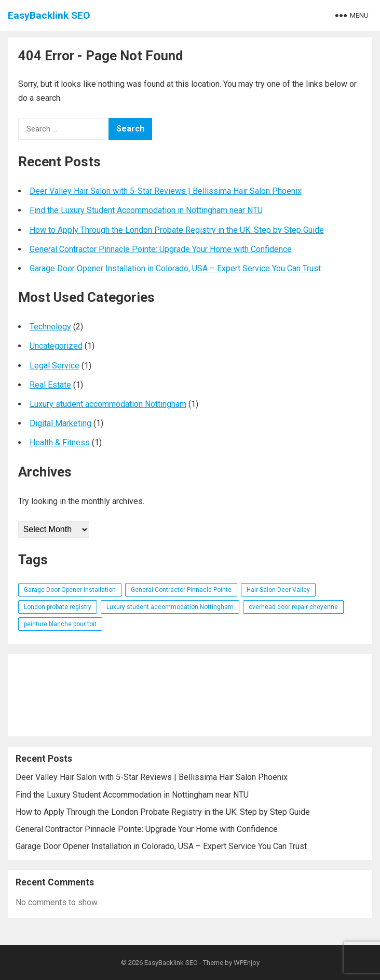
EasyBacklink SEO (49, 15)
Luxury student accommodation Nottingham (108, 404)
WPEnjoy (247, 963)
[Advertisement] (190, 695)
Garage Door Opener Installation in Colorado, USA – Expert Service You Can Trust (175, 268)
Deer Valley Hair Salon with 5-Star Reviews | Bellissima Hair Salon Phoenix (166, 191)
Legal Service (55, 366)
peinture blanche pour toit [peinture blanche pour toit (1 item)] (60, 624)
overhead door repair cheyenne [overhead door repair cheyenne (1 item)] (293, 607)
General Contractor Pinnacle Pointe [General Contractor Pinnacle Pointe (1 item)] (181, 590)
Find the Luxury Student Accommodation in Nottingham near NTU (146, 210)
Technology (50, 327)
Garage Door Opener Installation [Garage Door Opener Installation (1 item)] (70, 590)
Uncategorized (56, 346)
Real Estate (50, 385)
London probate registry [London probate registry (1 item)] (58, 607)
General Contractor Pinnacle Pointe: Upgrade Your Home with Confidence (161, 249)
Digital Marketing (60, 423)
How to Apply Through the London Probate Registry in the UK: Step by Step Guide (177, 230)
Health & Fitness (60, 442)
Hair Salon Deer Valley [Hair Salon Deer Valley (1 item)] (278, 590)
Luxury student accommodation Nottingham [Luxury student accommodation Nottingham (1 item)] (170, 607)
